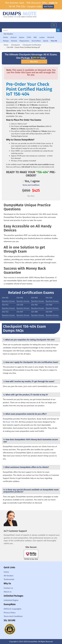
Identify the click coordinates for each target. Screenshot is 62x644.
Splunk (46, 41)
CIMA (29, 37)
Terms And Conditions (13, 616)
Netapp (6, 41)
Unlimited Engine (11, 600)
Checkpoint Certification (32, 45)
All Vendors (9, 576)
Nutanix (14, 41)
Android (13, 37)
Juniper (42, 37)
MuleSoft (51, 37)
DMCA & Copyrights (13, 609)
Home (6, 45)
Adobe (6, 37)
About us (8, 592)
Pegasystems (24, 41)
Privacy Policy (10, 612)
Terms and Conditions (31, 185)
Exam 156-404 (12, 422)
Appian (22, 37)
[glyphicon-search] (58, 30)
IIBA (35, 37)
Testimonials (9, 579)
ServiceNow (36, 41)
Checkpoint (15, 45)
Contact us (8, 588)
